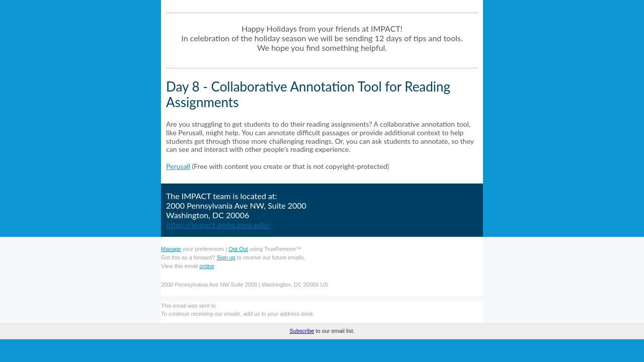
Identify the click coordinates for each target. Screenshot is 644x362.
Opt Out (238, 249)
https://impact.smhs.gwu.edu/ (218, 224)
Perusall (178, 166)
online (207, 266)
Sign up (226, 257)
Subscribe (302, 354)
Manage (171, 249)
